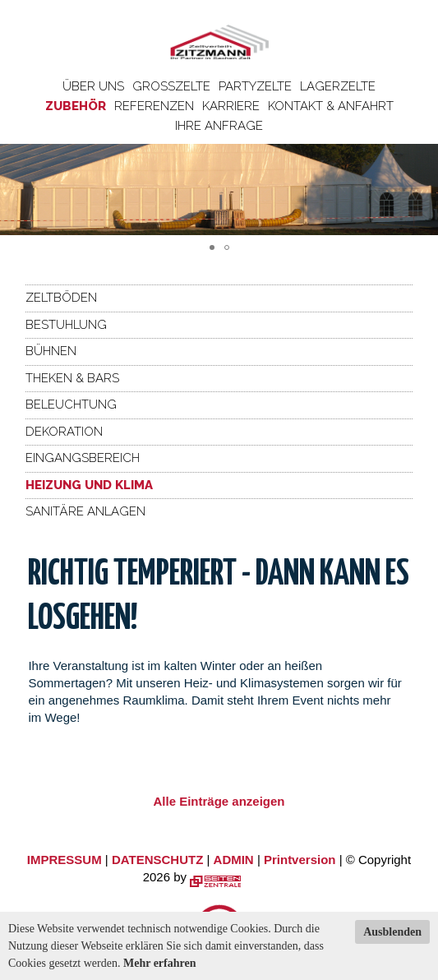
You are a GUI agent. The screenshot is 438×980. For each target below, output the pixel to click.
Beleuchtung (71, 404)
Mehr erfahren (160, 963)
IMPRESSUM (65, 860)
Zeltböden (61, 298)
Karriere (231, 106)
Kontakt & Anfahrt (331, 106)
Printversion (300, 860)
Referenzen (154, 106)
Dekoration (64, 432)
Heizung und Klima (89, 485)
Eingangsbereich (83, 458)
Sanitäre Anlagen (85, 511)
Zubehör (76, 106)
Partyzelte (255, 86)
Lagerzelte (338, 86)
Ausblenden (392, 932)
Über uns (93, 86)
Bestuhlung (66, 325)
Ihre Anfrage (219, 126)
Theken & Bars (72, 378)
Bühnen (51, 351)
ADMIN (234, 860)
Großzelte (171, 86)
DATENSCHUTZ (157, 860)
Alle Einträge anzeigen (219, 801)
